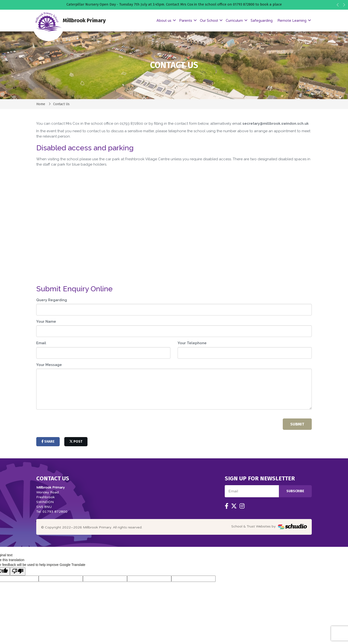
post (76, 442)
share (48, 442)
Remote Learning (292, 21)
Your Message (49, 365)
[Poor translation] (18, 571)
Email (41, 343)
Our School (209, 21)
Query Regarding (52, 300)
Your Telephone (192, 343)
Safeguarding (262, 21)
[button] (338, 6)
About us (164, 21)
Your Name (46, 322)
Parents (186, 21)
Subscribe (295, 491)
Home (41, 104)
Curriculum (235, 21)
